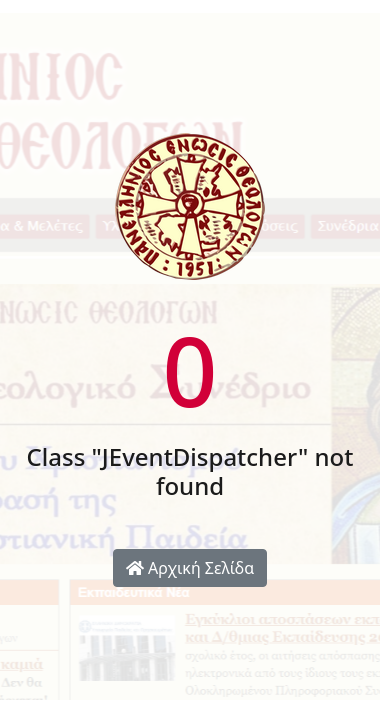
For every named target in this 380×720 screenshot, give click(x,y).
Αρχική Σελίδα (190, 568)
